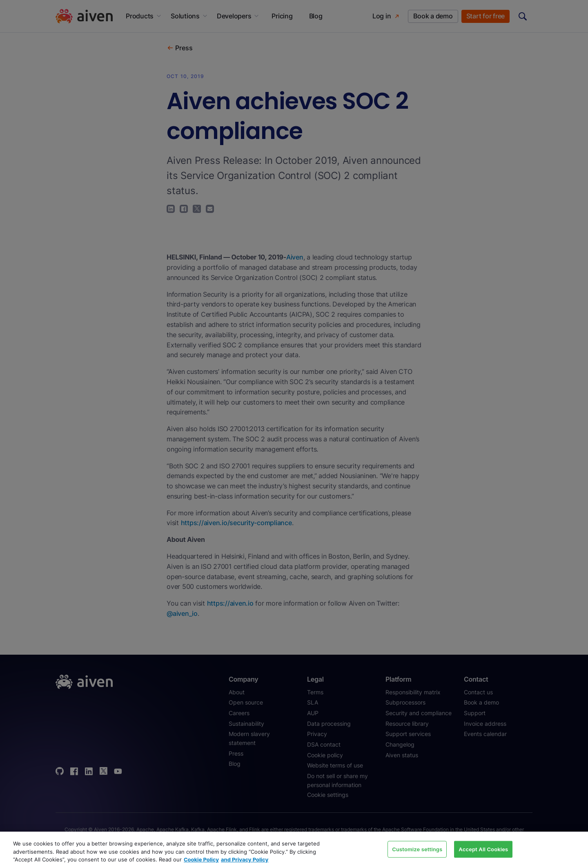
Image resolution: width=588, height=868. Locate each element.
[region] (294, 850)
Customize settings (417, 849)
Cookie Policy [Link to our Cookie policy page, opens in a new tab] (201, 859)
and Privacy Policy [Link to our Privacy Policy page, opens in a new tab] (245, 859)
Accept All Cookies (483, 849)
